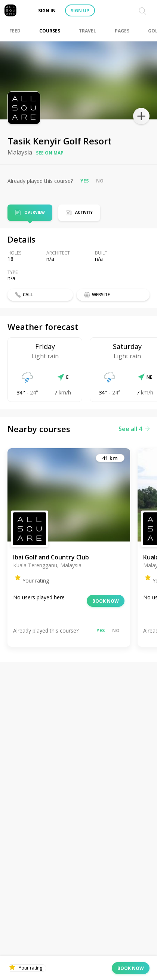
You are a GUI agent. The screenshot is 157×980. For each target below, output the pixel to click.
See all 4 (134, 429)
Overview (35, 213)
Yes (84, 181)
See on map (50, 153)
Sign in (47, 11)
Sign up (80, 11)
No (100, 181)
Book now (106, 601)
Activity (84, 212)
